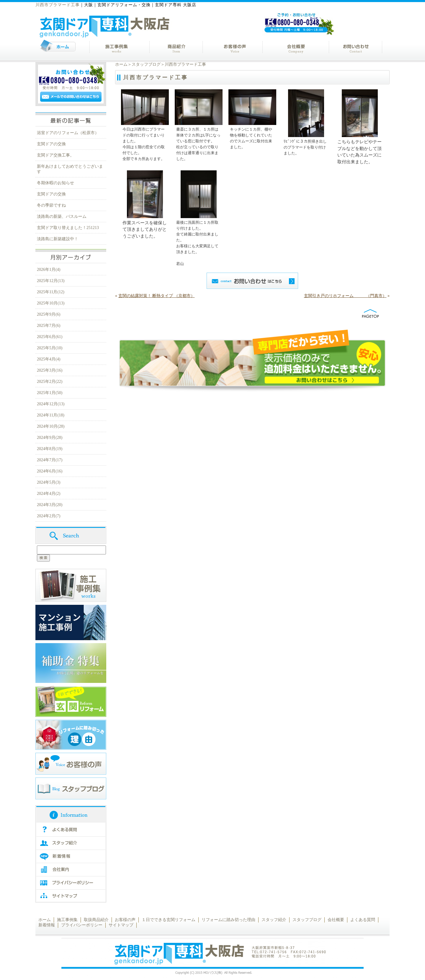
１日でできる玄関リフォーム (169, 920)
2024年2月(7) (49, 516)
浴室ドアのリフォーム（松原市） (68, 133)
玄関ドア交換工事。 (55, 155)
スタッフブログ (146, 64)
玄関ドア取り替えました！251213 (68, 228)
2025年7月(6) (49, 326)
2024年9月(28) (50, 438)
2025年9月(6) (49, 314)
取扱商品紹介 (96, 920)
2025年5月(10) (50, 348)
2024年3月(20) (50, 505)
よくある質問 (363, 920)
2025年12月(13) (51, 281)
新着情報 (47, 925)
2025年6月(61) (50, 337)
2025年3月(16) (50, 370)
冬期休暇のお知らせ (55, 183)
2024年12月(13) (51, 404)
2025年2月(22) (50, 382)
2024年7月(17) (50, 460)
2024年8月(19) (50, 449)
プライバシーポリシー (82, 925)
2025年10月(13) (51, 303)
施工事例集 (67, 920)
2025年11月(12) (51, 292)
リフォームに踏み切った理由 (228, 920)
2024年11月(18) (51, 415)
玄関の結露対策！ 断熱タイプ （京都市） (157, 296)
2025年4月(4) (49, 359)
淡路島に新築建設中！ (58, 239)
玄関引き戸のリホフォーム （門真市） (345, 296)
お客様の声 (125, 920)
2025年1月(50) (50, 393)
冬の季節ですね (51, 205)
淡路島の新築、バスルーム (62, 216)
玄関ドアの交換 (51, 144)
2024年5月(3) (49, 482)
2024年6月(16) (50, 471)
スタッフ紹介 (274, 920)
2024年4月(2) (49, 494)
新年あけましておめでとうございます (70, 169)
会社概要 (336, 920)
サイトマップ (121, 925)
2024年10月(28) (51, 426)
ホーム (121, 64)
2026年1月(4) (49, 270)
